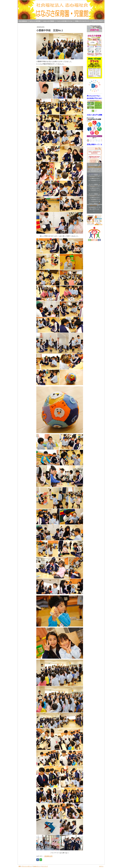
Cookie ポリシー (37, 866)
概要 (20, 866)
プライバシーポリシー (27, 866)
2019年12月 (48, 856)
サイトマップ (45, 866)
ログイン (101, 866)
